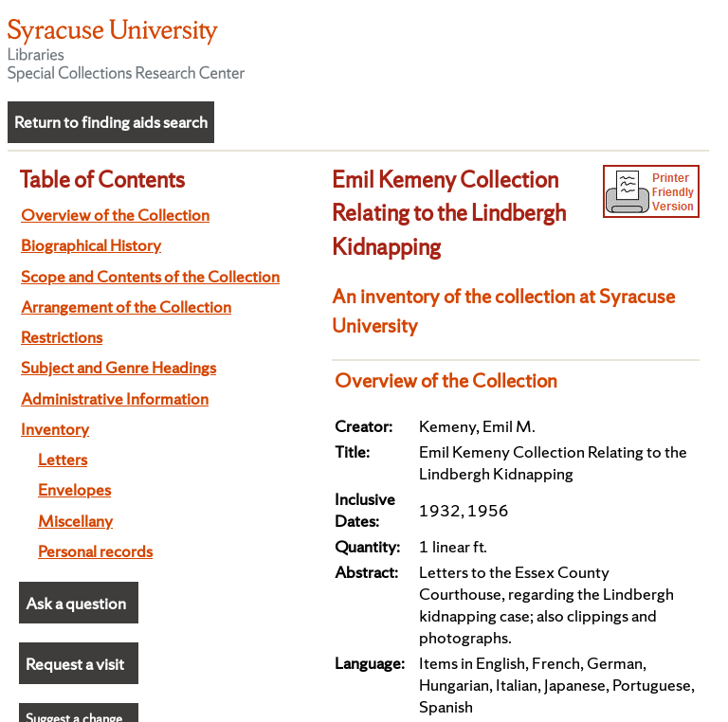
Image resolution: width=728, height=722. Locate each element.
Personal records (95, 551)
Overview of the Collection (115, 215)
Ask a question (76, 603)
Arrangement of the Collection (126, 307)
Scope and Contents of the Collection (150, 276)
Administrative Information (115, 398)
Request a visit (75, 664)
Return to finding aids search (111, 122)
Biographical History (91, 245)
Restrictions (62, 337)
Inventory (55, 429)
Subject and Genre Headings (118, 367)
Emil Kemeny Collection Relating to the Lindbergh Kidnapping (449, 213)
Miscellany (75, 521)
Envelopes (74, 489)
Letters (63, 459)
